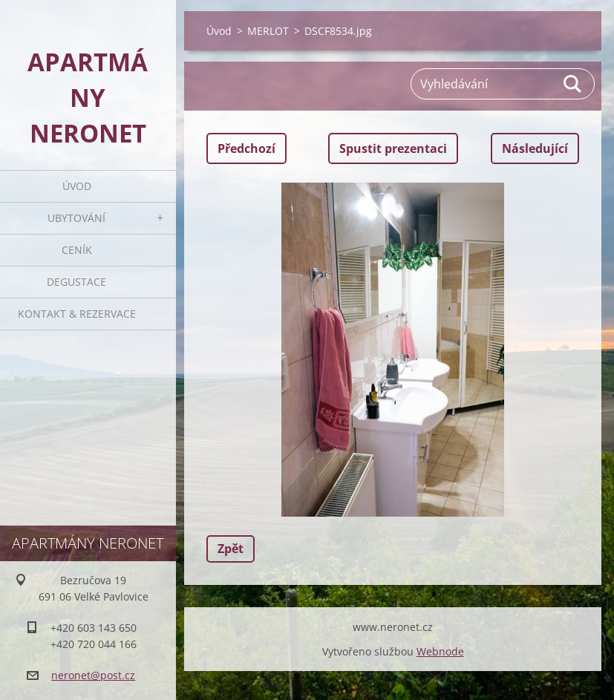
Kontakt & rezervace (77, 314)
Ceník (77, 250)
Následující (535, 148)
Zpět (231, 549)
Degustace (76, 282)
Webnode (440, 651)
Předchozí (246, 148)
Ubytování (76, 218)
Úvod (77, 186)
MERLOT (268, 31)
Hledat (573, 84)
